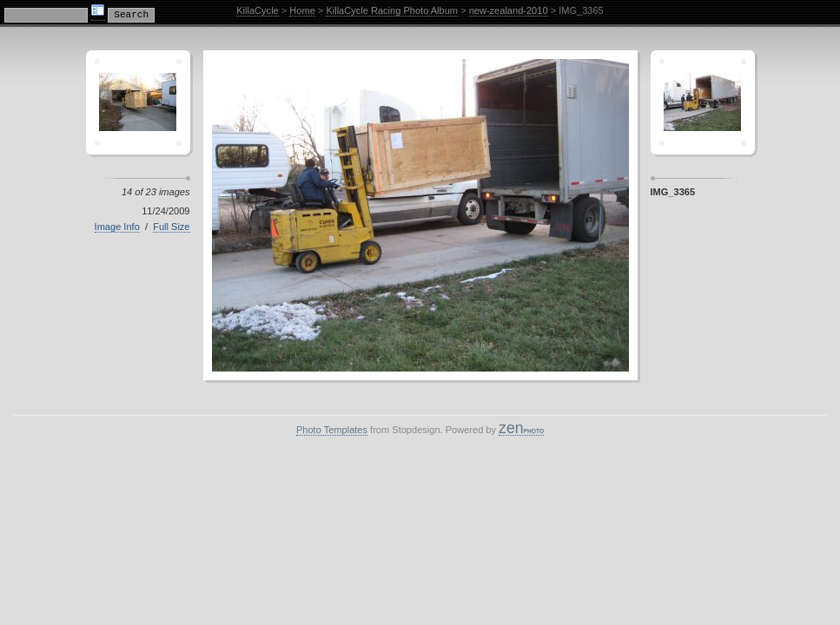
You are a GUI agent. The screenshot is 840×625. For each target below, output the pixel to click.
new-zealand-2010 (509, 10)
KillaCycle (258, 10)
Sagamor (703, 102)
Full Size (171, 227)
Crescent (138, 102)
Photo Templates (332, 430)
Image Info (117, 227)
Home (302, 10)
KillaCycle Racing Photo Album (392, 10)
